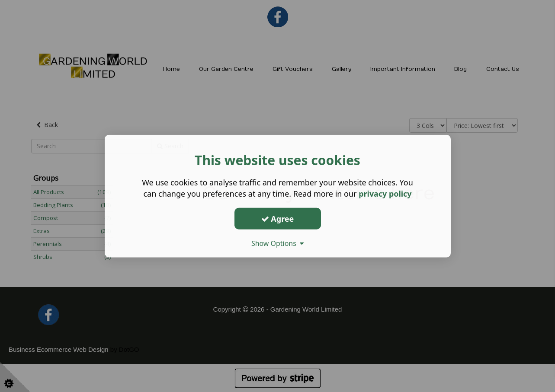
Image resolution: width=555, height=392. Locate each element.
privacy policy (385, 194)
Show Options (278, 243)
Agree (278, 218)
